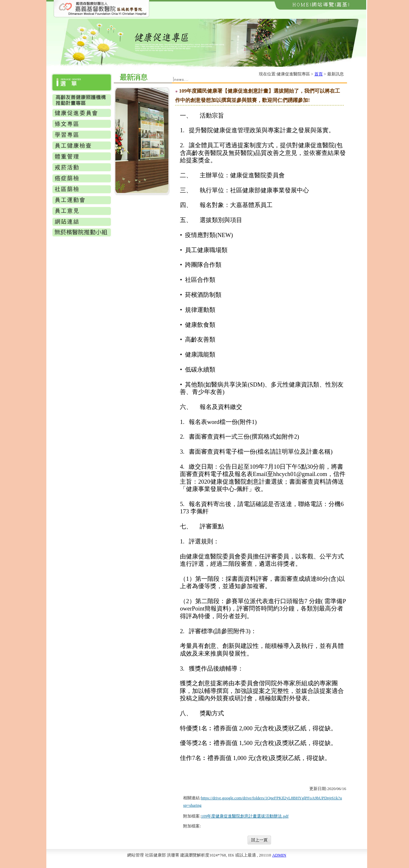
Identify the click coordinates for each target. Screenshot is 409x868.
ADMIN (279, 855)
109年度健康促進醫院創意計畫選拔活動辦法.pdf (245, 816)
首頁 (319, 74)
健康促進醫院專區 (293, 74)
